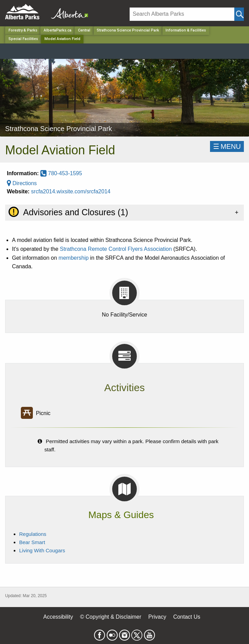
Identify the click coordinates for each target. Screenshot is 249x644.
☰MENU (227, 146)
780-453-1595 (61, 173)
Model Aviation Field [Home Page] (62, 39)
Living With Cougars (42, 550)
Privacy (157, 617)
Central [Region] (84, 30)
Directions (22, 183)
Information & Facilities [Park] (186, 30)
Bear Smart (32, 542)
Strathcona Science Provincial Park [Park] (128, 30)
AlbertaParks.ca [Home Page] (58, 30)
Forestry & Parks (23, 30)
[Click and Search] (239, 14)
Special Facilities (23, 39)
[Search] (182, 14)
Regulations (33, 534)
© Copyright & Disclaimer (111, 617)
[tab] (124, 213)
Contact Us (187, 617)
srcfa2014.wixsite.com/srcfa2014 (71, 191)
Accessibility (58, 617)
